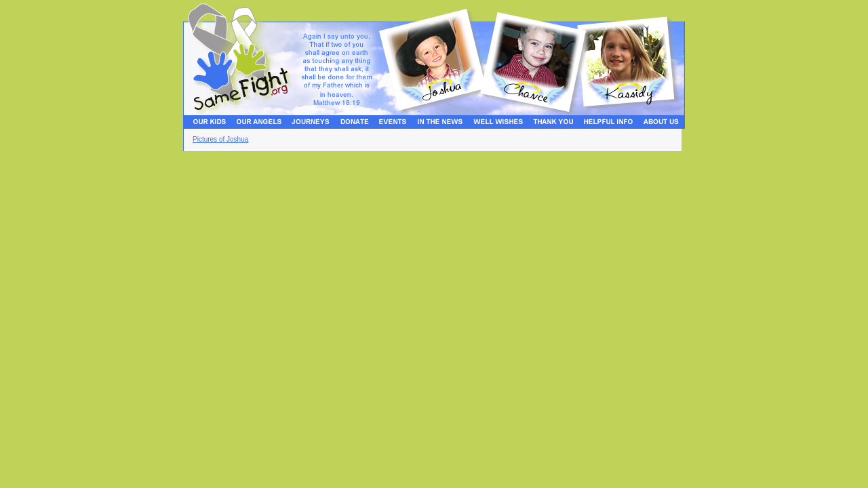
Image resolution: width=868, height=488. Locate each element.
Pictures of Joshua (220, 139)
